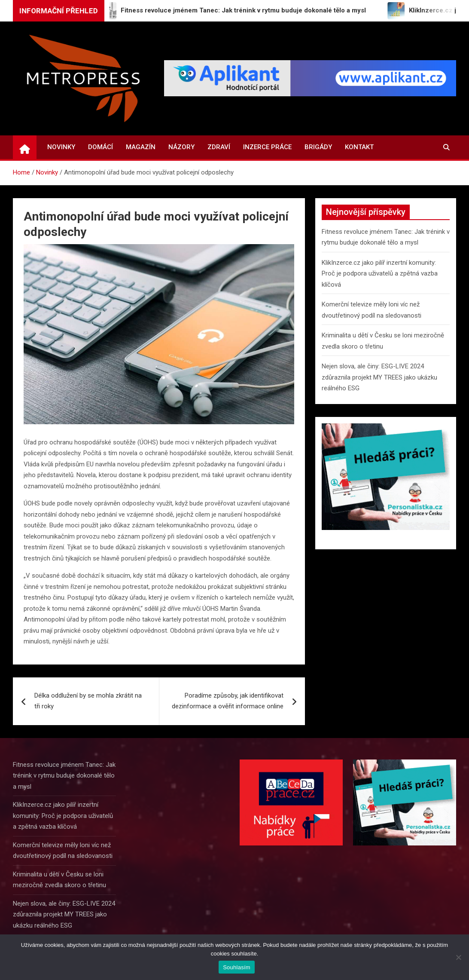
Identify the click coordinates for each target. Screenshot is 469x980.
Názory (181, 147)
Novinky (61, 147)
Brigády (318, 147)
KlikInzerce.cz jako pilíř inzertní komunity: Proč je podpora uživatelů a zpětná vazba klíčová (380, 274)
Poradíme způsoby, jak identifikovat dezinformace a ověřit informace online (228, 701)
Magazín (141, 147)
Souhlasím (237, 967)
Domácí (100, 147)
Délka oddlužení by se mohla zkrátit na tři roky (88, 701)
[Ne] (458, 957)
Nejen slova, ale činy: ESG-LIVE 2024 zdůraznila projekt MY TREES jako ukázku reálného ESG (379, 377)
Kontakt (359, 147)
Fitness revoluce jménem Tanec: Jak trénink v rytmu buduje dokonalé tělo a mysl (64, 776)
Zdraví (219, 147)
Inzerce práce (267, 147)
